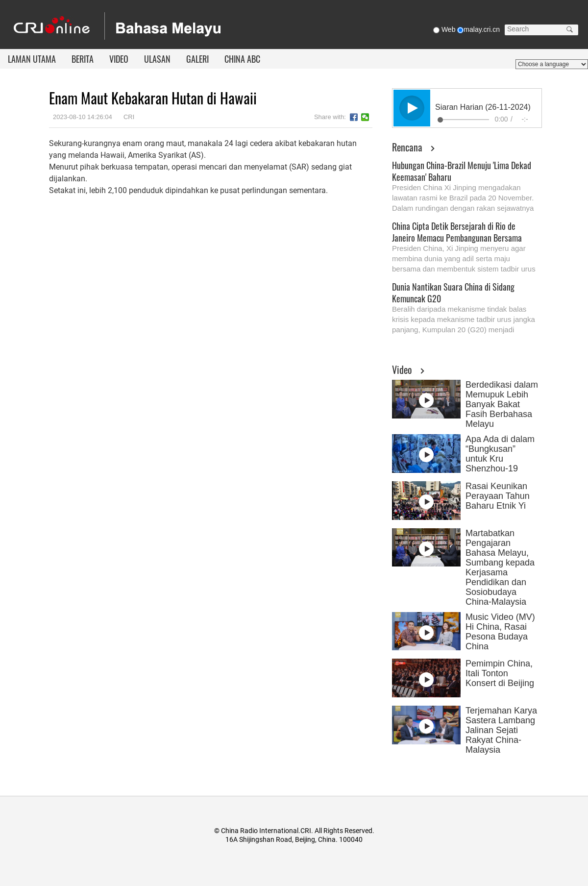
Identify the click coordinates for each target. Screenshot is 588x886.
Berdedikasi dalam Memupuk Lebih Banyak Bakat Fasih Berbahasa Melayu (502, 404)
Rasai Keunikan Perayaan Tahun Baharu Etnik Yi (498, 496)
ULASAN (157, 59)
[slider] (463, 120)
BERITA (83, 59)
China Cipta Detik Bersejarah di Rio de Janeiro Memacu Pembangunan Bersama (457, 232)
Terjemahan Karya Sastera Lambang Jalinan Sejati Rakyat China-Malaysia (501, 730)
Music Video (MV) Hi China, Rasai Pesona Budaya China (500, 632)
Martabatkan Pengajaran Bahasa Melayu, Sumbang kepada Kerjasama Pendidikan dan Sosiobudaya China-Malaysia (500, 567)
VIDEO (119, 59)
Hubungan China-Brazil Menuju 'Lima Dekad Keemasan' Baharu (462, 171)
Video (402, 369)
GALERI (197, 59)
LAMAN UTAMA (32, 59)
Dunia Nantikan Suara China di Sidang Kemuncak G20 (453, 293)
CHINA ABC (242, 59)
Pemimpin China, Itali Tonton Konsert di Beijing (500, 673)
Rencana (407, 147)
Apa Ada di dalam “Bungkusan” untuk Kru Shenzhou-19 (500, 454)
